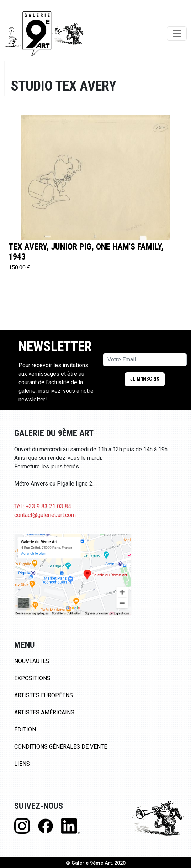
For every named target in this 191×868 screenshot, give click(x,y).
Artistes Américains (44, 712)
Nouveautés (32, 661)
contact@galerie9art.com (45, 515)
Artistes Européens (44, 695)
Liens (22, 764)
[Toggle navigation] (177, 34)
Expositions (32, 678)
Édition (25, 730)
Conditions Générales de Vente (61, 747)
